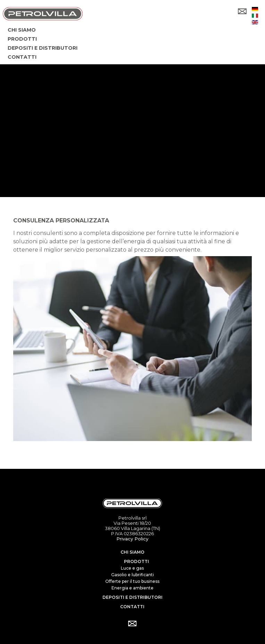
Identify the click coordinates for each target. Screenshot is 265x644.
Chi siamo (132, 552)
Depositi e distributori (132, 597)
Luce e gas (132, 568)
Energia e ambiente (132, 588)
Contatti (132, 607)
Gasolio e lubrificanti (132, 575)
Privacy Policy (132, 539)
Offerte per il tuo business (132, 581)
